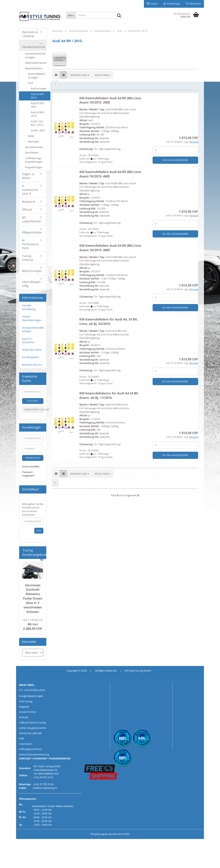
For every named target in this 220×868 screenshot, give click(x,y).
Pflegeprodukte (32, 232)
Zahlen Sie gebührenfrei (33, 728)
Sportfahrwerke (34, 147)
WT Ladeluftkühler (32, 219)
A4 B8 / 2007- (38, 130)
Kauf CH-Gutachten (28, 341)
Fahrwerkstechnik (34, 47)
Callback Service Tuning (32, 722)
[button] (56, 75)
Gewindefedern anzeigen (37, 76)
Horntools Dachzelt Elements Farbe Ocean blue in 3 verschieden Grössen (33, 599)
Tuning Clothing (27, 258)
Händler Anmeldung (29, 307)
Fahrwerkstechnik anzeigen (35, 55)
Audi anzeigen (39, 88)
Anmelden (33, 458)
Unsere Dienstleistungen (32, 318)
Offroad (27, 210)
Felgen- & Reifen (28, 176)
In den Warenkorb (175, 160)
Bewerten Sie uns (32, 365)
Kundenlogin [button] (172, 4)
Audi (31, 83)
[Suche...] (71, 15)
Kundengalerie (30, 357)
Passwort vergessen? (28, 474)
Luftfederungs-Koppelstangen (34, 160)
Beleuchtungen (32, 271)
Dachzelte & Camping (30, 34)
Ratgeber (24, 707)
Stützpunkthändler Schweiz (33, 329)
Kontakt (24, 717)
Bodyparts (29, 202)
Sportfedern (32, 153)
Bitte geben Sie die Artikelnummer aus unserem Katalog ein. (33, 509)
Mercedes (34, 141)
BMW (31, 136)
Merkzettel (193, 4)
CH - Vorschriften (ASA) (32, 690)
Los (39, 531)
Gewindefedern (34, 68)
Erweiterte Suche (34, 410)
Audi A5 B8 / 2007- (38, 105)
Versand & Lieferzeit (30, 733)
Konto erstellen (31, 466)
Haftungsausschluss (31, 749)
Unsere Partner (28, 712)
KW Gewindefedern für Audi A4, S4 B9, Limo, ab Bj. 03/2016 (109, 322)
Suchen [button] (152, 4)
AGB (21, 738)
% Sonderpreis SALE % (30, 190)
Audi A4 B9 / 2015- (38, 96)
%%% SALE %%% (32, 350)
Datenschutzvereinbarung (34, 754)
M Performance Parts (30, 244)
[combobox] (80, 75)
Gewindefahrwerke (36, 63)
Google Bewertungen (31, 696)
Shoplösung (97, 834)
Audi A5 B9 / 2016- (38, 114)
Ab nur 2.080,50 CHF (33, 624)
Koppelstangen (34, 167)
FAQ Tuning (26, 701)
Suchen (33, 401)
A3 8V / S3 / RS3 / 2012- (37, 123)
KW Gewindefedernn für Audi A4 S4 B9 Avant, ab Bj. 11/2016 (109, 395)
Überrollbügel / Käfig (32, 284)
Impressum (26, 744)
